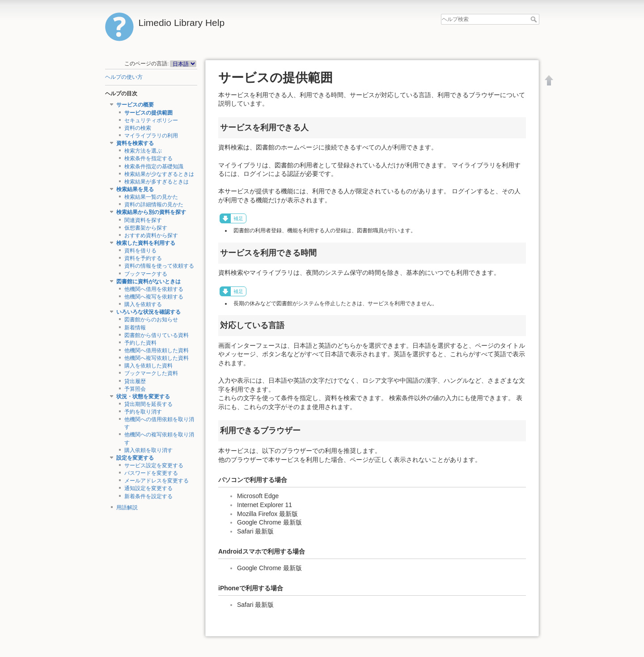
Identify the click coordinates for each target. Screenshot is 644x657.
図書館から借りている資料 (157, 335)
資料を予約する (143, 258)
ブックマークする (146, 274)
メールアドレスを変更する (157, 481)
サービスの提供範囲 (148, 113)
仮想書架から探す (146, 228)
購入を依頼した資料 (148, 366)
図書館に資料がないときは (148, 282)
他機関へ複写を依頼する (154, 297)
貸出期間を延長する (148, 404)
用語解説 (127, 508)
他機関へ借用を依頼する (154, 289)
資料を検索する (135, 143)
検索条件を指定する (148, 158)
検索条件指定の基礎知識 (154, 166)
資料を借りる (140, 251)
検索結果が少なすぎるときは (159, 174)
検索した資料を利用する (146, 243)
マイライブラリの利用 (151, 136)
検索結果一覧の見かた (151, 197)
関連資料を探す (143, 220)
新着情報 (135, 328)
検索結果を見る (135, 189)
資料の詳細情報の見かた (154, 205)
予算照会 (135, 389)
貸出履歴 (135, 381)
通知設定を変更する (148, 488)
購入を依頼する (143, 304)
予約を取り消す (143, 412)
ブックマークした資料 (151, 373)
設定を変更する (135, 458)
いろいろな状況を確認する (148, 312)
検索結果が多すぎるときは (157, 182)
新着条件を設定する (148, 496)
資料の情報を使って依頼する (159, 266)
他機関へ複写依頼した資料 (157, 358)
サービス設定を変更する (154, 465)
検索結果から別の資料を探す (151, 212)
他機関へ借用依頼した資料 (157, 350)
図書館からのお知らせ (151, 320)
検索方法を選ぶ (143, 151)
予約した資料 (140, 343)
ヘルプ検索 (535, 19)
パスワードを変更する (151, 473)
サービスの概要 (135, 105)
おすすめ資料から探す (151, 235)
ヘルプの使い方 (124, 77)
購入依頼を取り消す (148, 450)
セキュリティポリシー (151, 120)
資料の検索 (138, 128)
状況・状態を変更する (143, 397)
